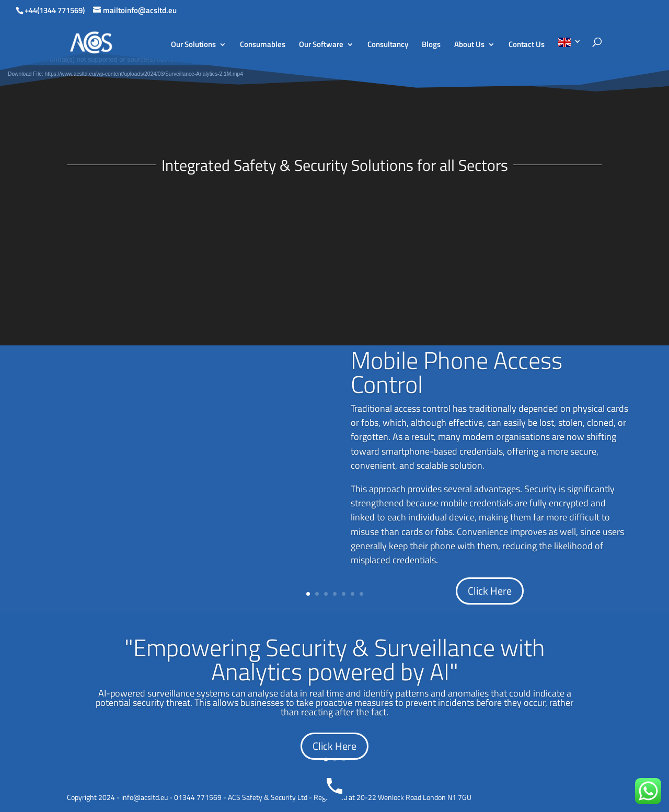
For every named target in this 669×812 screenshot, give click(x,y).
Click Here (490, 591)
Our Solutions (193, 45)
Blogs (431, 45)
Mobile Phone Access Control (457, 372)
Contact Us (527, 45)
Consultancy (388, 45)
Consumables (263, 45)
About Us (469, 45)
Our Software (321, 45)
